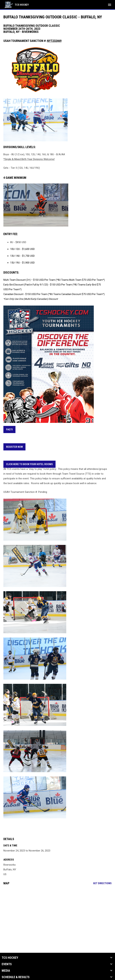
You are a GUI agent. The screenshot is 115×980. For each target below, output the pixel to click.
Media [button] (6, 971)
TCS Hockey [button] (10, 958)
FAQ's (9, 429)
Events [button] (7, 964)
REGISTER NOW (14, 447)
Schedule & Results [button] (16, 977)
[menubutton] (110, 5)
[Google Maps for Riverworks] (57, 914)
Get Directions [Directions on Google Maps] (102, 883)
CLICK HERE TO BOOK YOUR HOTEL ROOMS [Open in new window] (29, 464)
